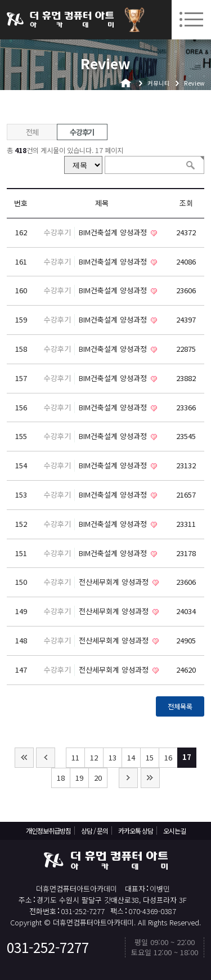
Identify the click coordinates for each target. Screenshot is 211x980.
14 (131, 757)
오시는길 (174, 831)
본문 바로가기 (0, 0)
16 (168, 757)
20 (98, 778)
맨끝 (150, 778)
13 (113, 757)
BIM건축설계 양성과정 (114, 232)
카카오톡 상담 (136, 831)
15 (150, 757)
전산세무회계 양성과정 (115, 582)
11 (75, 757)
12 (94, 757)
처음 (24, 758)
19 (79, 778)
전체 (32, 132)
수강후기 (82, 132)
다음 (128, 778)
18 (61, 778)
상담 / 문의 (95, 831)
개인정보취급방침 (48, 831)
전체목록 (180, 706)
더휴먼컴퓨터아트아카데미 (60, 20)
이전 (46, 758)
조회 (186, 203)
